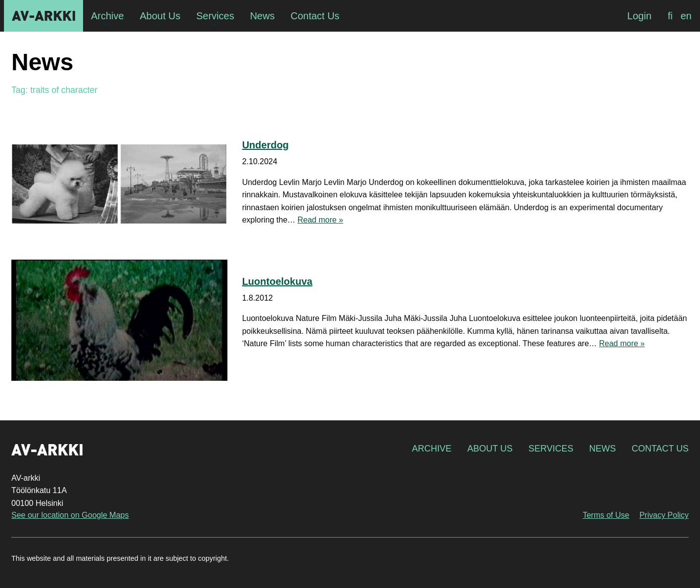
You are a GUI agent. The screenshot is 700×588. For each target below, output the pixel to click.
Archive (432, 449)
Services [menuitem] (215, 16)
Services (551, 449)
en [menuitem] (686, 16)
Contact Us (660, 449)
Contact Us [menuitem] (315, 16)
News (603, 449)
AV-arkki (44, 16)
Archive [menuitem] (108, 16)
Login (639, 16)
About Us (490, 449)
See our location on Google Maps (70, 515)
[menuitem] (670, 16)
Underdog (265, 145)
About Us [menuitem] (160, 16)
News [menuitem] (262, 16)
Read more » (321, 220)
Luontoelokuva (277, 281)
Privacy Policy (664, 515)
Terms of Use (606, 515)
